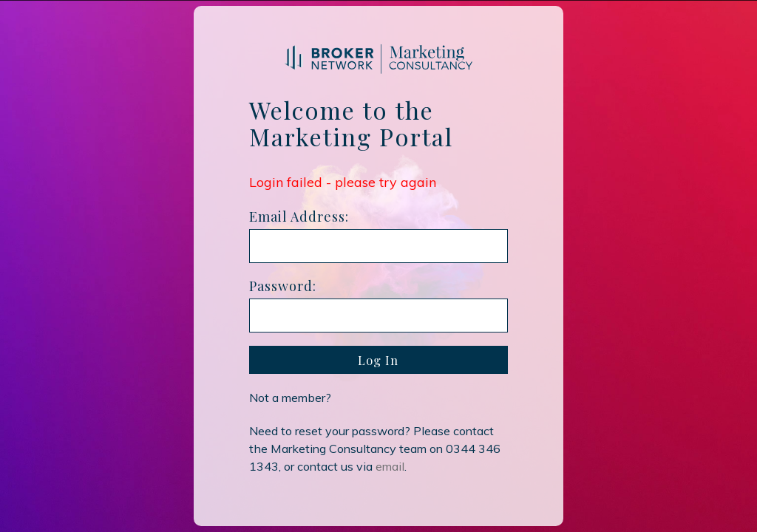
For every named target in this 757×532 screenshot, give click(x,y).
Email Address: (299, 216)
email (390, 466)
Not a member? (290, 398)
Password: (283, 286)
